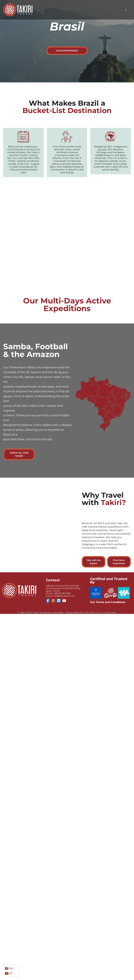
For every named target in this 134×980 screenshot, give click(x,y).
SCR (86, 613)
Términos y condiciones (103, 613)
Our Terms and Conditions (108, 602)
